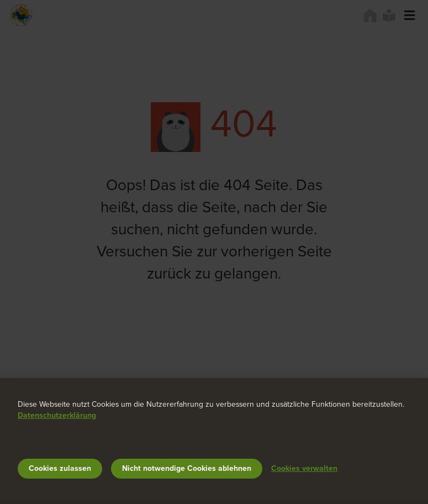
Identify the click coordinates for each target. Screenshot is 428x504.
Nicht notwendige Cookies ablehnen (187, 468)
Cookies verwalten (304, 468)
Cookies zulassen (60, 468)
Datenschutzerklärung (57, 415)
